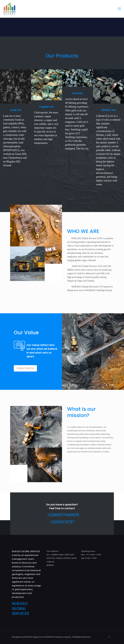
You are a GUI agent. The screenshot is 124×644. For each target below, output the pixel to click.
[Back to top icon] (109, 637)
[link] (16, 86)
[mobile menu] (119, 9)
